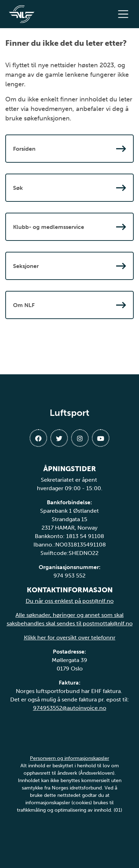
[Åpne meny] (125, 14)
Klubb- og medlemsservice (69, 227)
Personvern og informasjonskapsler (69, 758)
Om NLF (69, 305)
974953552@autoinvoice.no (70, 708)
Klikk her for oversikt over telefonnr (70, 638)
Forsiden (69, 149)
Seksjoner (69, 266)
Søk (69, 188)
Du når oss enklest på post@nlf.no (70, 601)
